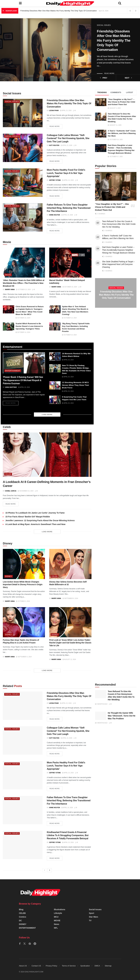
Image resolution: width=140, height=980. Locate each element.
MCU (56, 917)
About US (23, 966)
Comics (23, 917)
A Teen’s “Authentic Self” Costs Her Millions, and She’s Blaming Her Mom (122, 133)
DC (20, 921)
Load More (47, 415)
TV (90, 921)
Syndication (85, 966)
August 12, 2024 (69, 660)
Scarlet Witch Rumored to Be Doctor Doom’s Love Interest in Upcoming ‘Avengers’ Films (29, 326)
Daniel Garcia (11, 491)
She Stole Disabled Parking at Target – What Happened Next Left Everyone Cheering (118, 264)
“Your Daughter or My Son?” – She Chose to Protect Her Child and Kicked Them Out (121, 102)
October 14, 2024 (69, 318)
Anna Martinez (11, 387)
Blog (21, 909)
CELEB (8, 474)
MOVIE (8, 275)
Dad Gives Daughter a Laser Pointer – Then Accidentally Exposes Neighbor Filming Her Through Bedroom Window (119, 250)
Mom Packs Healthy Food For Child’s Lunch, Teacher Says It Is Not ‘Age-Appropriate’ (66, 173)
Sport (92, 913)
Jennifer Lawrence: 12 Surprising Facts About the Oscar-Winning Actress (40, 521)
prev (104, 78)
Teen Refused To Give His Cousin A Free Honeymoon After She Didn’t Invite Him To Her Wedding (119, 224)
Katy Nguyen (54, 145)
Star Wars (94, 917)
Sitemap (108, 966)
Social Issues (104, 25)
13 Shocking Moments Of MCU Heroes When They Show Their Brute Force (76, 385)
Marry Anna (10, 290)
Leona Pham (54, 111)
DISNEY (9, 576)
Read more (109, 73)
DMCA (97, 966)
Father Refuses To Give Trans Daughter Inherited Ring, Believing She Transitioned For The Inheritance (69, 208)
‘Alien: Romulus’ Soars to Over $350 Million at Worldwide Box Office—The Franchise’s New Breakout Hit (24, 283)
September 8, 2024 (70, 599)
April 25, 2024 (24, 387)
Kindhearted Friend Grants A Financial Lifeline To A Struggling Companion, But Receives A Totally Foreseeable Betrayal (68, 835)
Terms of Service (69, 966)
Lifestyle (58, 913)
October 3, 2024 (23, 601)
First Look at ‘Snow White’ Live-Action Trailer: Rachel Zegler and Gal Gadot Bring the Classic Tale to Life (70, 643)
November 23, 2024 (26, 491)
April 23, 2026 (66, 111)
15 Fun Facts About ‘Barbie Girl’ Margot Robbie (28, 517)
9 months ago (101, 704)
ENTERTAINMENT (13, 371)
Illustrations (60, 909)
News (57, 924)
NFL (56, 928)
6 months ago (101, 723)
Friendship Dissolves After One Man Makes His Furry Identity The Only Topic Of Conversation (59, 11)
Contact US (36, 966)
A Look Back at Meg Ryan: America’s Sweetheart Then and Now (35, 524)
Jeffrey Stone (55, 180)
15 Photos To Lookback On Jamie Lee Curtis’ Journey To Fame (35, 513)
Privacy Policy (51, 966)
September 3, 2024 (24, 657)
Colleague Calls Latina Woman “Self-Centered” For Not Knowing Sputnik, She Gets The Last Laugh (68, 138)
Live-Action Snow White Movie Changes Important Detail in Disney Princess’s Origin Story (23, 585)
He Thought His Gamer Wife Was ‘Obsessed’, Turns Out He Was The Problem (122, 716)
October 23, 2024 (23, 290)
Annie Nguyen (55, 215)
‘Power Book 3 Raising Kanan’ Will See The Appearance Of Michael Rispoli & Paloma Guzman (23, 380)
